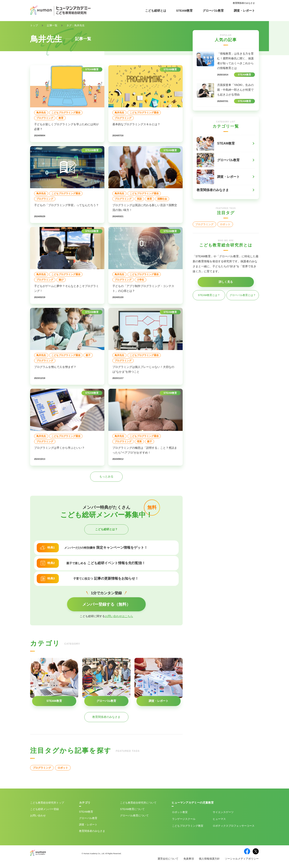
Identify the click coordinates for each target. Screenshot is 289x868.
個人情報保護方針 (209, 859)
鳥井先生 (41, 113)
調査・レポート (244, 11)
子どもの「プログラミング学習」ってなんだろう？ (66, 205)
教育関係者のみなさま (244, 3)
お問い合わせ (38, 816)
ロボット (63, 768)
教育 (61, 118)
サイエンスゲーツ (223, 812)
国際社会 (162, 199)
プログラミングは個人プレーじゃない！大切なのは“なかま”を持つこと (143, 369)
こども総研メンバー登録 (44, 809)
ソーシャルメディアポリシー (242, 859)
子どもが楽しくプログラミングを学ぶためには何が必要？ (66, 127)
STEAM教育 (185, 11)
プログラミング (45, 118)
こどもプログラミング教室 (188, 826)
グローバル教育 (213, 11)
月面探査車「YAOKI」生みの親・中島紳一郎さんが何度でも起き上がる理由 (235, 90)
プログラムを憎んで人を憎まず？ (55, 367)
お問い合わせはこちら (119, 616)
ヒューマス (219, 819)
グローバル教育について (134, 816)
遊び (61, 280)
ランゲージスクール (184, 819)
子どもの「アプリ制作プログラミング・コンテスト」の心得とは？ (143, 288)
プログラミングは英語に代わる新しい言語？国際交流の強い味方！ (145, 208)
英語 (139, 199)
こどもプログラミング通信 (66, 113)
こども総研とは (156, 11)
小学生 (140, 280)
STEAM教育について (132, 809)
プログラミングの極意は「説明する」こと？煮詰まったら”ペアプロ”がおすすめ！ (145, 450)
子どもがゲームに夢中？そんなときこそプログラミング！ (66, 288)
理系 (139, 442)
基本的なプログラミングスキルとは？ (136, 124)
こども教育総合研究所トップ (47, 803)
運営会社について (168, 859)
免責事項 (189, 859)
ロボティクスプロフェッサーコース (234, 826)
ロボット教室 (180, 812)
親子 (88, 355)
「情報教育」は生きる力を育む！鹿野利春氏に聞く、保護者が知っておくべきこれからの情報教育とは (235, 61)
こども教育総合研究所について (138, 803)
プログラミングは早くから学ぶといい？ (59, 448)
